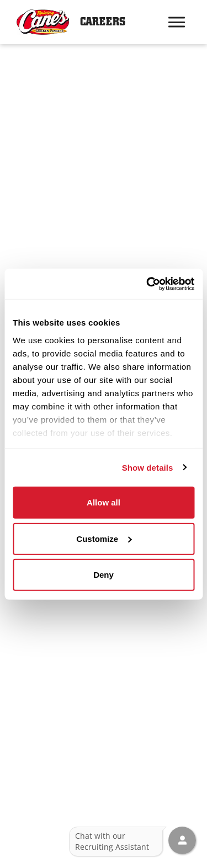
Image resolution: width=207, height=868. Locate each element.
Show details (148, 467)
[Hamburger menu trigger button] (177, 22)
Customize (104, 538)
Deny (104, 575)
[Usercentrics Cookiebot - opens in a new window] (147, 284)
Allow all (104, 502)
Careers (103, 22)
